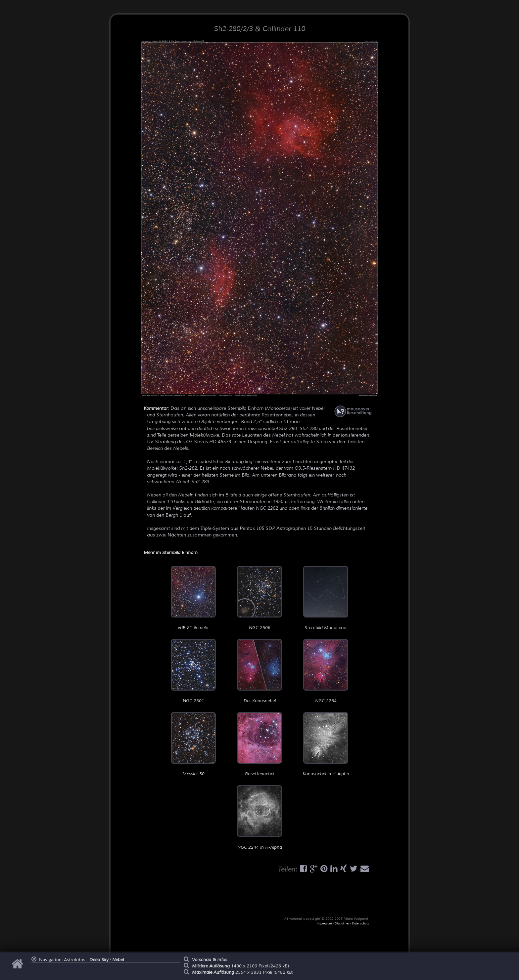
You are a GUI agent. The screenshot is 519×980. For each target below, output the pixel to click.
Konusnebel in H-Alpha (326, 744)
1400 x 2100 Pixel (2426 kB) (240, 966)
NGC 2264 (326, 671)
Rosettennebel (259, 744)
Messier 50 (193, 744)
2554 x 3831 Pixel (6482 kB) (243, 972)
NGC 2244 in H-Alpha (259, 817)
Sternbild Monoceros (326, 598)
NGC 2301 (193, 671)
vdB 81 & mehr (193, 598)
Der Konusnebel (259, 671)
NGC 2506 (259, 598)
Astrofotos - (86, 960)
